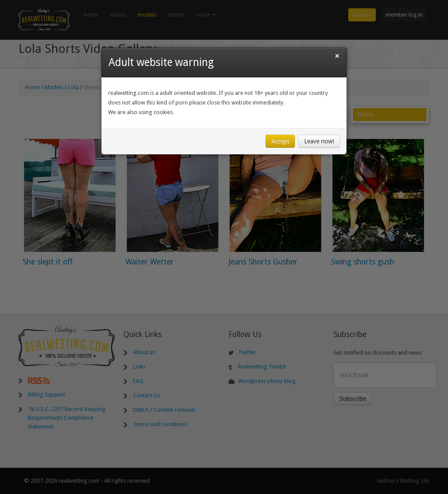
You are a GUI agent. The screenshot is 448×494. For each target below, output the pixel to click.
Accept (280, 143)
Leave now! (319, 143)
